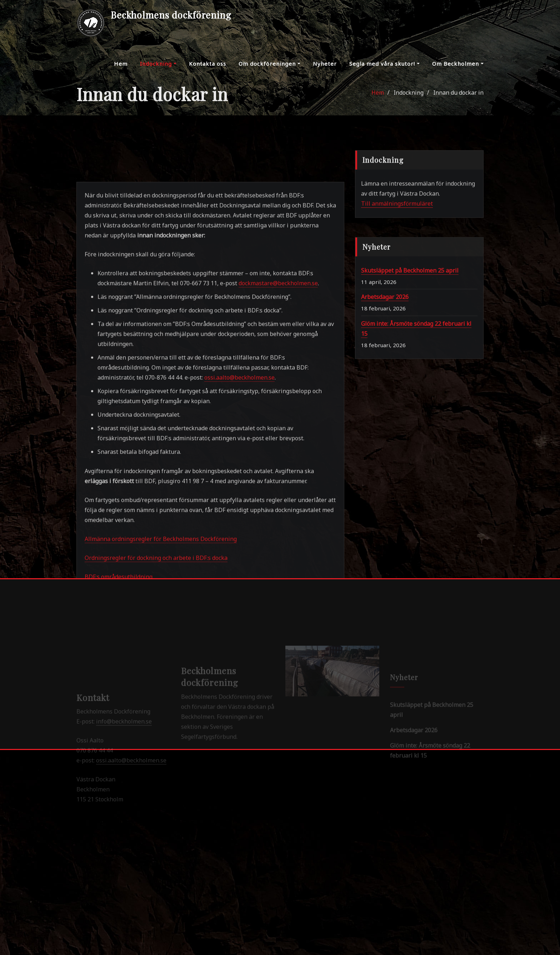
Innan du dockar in (458, 104)
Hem (121, 70)
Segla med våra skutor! (384, 70)
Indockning (158, 70)
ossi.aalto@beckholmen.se (239, 565)
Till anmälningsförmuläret (397, 235)
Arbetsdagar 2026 (385, 353)
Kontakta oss (207, 70)
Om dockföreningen (269, 70)
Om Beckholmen (458, 70)
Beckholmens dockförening (171, 15)
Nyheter (325, 70)
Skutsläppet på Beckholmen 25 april (410, 326)
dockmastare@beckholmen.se (278, 470)
